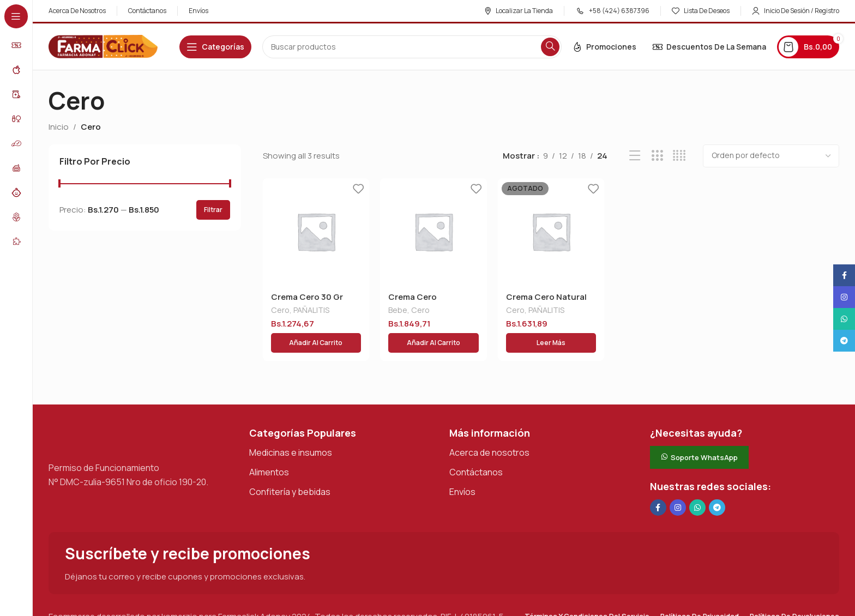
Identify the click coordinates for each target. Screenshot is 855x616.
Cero (280, 311)
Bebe (398, 311)
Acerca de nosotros (489, 430)
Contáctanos (476, 449)
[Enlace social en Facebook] (658, 485)
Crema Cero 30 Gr (307, 297)
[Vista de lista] (635, 156)
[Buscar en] (412, 47)
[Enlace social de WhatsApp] (697, 485)
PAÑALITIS (311, 311)
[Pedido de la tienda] (771, 156)
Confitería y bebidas (290, 469)
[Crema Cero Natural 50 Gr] (551, 232)
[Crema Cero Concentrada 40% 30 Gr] (433, 232)
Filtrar (213, 210)
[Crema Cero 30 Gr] (316, 232)
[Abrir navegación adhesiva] (215, 47)
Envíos (462, 469)
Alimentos (269, 449)
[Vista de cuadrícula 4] (679, 156)
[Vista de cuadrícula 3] (657, 156)
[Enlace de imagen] (103, 415)
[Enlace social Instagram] (678, 485)
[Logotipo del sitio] (103, 46)
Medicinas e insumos (291, 430)
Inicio (59, 127)
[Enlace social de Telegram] (717, 485)
